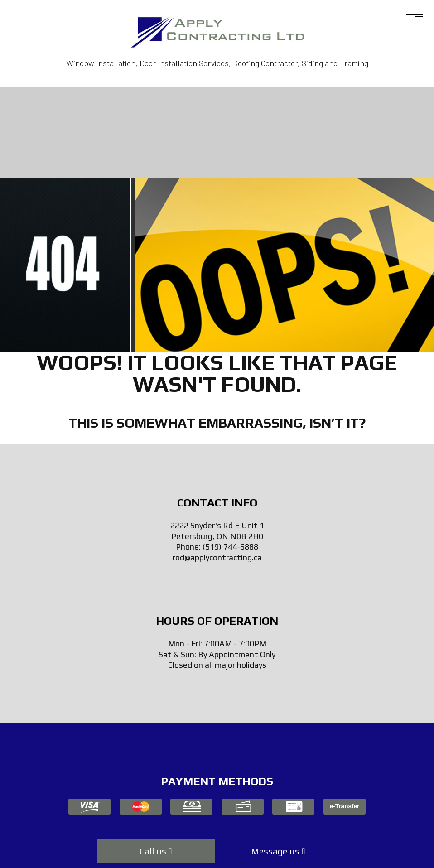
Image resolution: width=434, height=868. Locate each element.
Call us (156, 851)
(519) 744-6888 (230, 547)
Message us (278, 851)
